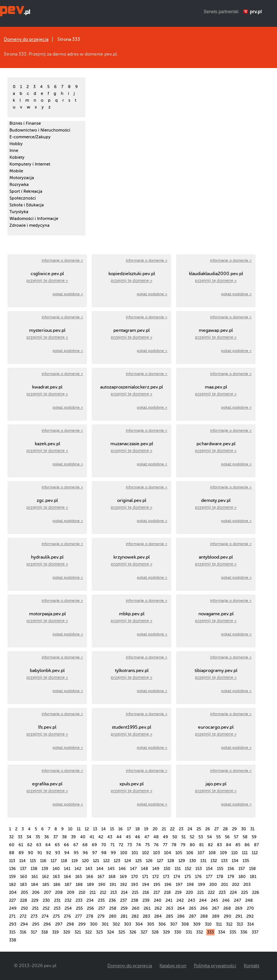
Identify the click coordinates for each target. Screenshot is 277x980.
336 (244, 932)
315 (12, 932)
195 (157, 885)
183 (23, 885)
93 (58, 853)
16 (121, 829)
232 (68, 900)
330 (178, 932)
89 (21, 853)
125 (138, 861)
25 (199, 829)
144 (100, 869)
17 (129, 829)
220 (190, 893)
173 (166, 877)
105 (179, 853)
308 (185, 924)
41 (92, 837)
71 (112, 845)
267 (216, 908)
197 (179, 885)
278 (90, 916)
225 (245, 893)
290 (227, 916)
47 (147, 837)
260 (136, 908)
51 (183, 837)
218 (167, 893)
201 (224, 885)
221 (200, 893)
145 (111, 869)
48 (156, 837)
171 (145, 877)
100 (124, 853)
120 (85, 861)
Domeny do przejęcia (26, 39)
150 (167, 869)
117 (54, 861)
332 (200, 932)
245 (214, 900)
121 (96, 861)
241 (169, 900)
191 (113, 885)
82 (210, 845)
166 (90, 877)
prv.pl (256, 12)
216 (146, 893)
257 (102, 908)
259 (124, 908)
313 (240, 924)
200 (213, 885)
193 (135, 885)
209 (71, 893)
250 (24, 908)
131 (203, 861)
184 (35, 885)
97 (95, 853)
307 (174, 924)
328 (155, 932)
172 (156, 877)
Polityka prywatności (215, 966)
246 (226, 900)
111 (245, 853)
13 (95, 829)
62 (30, 845)
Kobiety (17, 157)
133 (224, 861)
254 (68, 908)
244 (203, 900)
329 (166, 932)
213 (114, 893)
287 (193, 916)
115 (33, 861)
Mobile (16, 171)
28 (225, 829)
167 (101, 877)
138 (34, 869)
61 (21, 845)
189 (91, 885)
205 (24, 893)
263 (169, 908)
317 (34, 932)
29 (234, 829)
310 (208, 924)
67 (76, 845)
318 (45, 932)
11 (79, 829)
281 (124, 916)
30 (244, 829)
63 (39, 845)
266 (204, 908)
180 (242, 877)
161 (35, 877)
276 (67, 916)
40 (83, 837)
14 (104, 829)
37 (56, 837)
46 (138, 837)
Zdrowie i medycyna (29, 225)
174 (177, 877)
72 (121, 845)
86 (247, 845)
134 (235, 861)
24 (190, 829)
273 (34, 916)
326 (133, 932)
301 (105, 924)
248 (249, 900)
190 (102, 885)
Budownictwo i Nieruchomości (40, 130)
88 (12, 853)
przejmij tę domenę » (47, 281)
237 (124, 900)
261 (147, 908)
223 (222, 893)
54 (210, 837)
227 (12, 900)
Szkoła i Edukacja (27, 205)
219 (178, 893)
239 (146, 900)
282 (135, 916)
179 (231, 877)
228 (24, 900)
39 (74, 837)
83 (219, 845)
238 (135, 900)
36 (47, 837)
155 (220, 869)
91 (40, 853)
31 (252, 829)
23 (181, 829)
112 (255, 853)
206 (36, 893)
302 (116, 924)
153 (199, 869)
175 (188, 877)
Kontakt (251, 966)
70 (104, 845)
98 (104, 853)
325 (122, 932)
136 (12, 869)
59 (254, 837)
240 (158, 900)
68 (85, 845)
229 (35, 900)
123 (117, 861)
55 (218, 837)
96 (85, 853)
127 (160, 861)
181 (253, 877)
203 (247, 885)
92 (49, 853)
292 (250, 916)
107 (201, 853)
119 (75, 861)
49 (166, 837)
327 (144, 932)
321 (78, 932)
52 (192, 837)
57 (236, 837)
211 (93, 893)
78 (174, 845)
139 (45, 869)
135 (246, 861)
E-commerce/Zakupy (30, 137)
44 (119, 837)
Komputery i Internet (30, 164)
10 (70, 829)
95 (76, 853)
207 (47, 893)
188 (79, 885)
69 (94, 845)
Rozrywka (19, 185)
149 (156, 869)
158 (252, 869)
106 (190, 853)
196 (168, 885)
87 (256, 845)
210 (82, 893)
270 (250, 908)
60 (12, 845)
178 (220, 877)
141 (67, 869)
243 (191, 900)
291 (239, 916)
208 (59, 893)
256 (91, 908)
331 (189, 932)
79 (183, 845)
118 (64, 861)
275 (56, 916)
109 (224, 853)
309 (197, 924)
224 (233, 893)
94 (67, 853)
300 (94, 924)
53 (201, 837)
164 (67, 877)
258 (113, 908)
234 (90, 900)
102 (145, 853)
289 (216, 916)
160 (24, 877)
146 (122, 869)
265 (193, 908)
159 (12, 877)
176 (198, 877)
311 (219, 924)
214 (124, 893)
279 (101, 916)
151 (178, 869)
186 (57, 885)
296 (47, 924)
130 (193, 861)
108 (212, 853)
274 (45, 916)
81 (201, 845)
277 (79, 916)
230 (46, 900)
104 (168, 853)
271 (12, 916)
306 (162, 924)
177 (209, 877)
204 (13, 893)
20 (155, 829)
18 (138, 829)
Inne (14, 151)
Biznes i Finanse (25, 123)
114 (22, 861)
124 (128, 861)
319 (56, 932)
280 (113, 916)
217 (157, 893)
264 (181, 908)
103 (156, 853)
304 (139, 924)
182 (12, 885)
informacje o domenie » (62, 260)
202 (236, 885)
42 (101, 837)
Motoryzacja (22, 178)
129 (182, 861)
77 (165, 845)
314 (251, 924)
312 (229, 924)
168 (112, 877)
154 (209, 869)
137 (23, 869)
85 (238, 845)
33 (20, 837)
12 (87, 829)
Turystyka (19, 212)
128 (171, 861)
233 (79, 900)
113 (12, 861)
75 (147, 845)
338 (13, 940)
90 (31, 853)
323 (99, 932)
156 (231, 869)
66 (67, 845)
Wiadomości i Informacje (34, 219)
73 (130, 845)
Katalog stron (173, 966)
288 (204, 916)
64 (48, 845)
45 (128, 837)
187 (68, 885)
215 (135, 893)
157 (242, 869)
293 (13, 924)
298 (70, 924)
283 (146, 916)
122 (106, 861)
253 (57, 908)
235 (101, 900)
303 (128, 924)
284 (158, 916)
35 (38, 837)
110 (234, 853)
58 (245, 837)
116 (43, 861)
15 (112, 829)
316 (23, 932)
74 (138, 845)
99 (113, 853)
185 (46, 885)
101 (135, 853)
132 (214, 861)
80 (192, 845)
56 (227, 837)
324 (111, 932)
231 (57, 900)
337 (255, 932)
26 (208, 829)
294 (24, 924)
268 (227, 908)
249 (13, 908)
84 (229, 845)
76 (156, 845)
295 (36, 924)
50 (175, 837)
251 (35, 908)
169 (123, 877)
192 (124, 885)
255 (79, 908)
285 (169, 916)
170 (135, 877)
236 (112, 900)
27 (217, 829)
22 (172, 829)
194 (146, 885)
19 (146, 829)
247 (238, 900)
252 (46, 908)
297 (59, 924)
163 (56, 877)
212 (103, 893)
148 (145, 869)
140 (56, 869)
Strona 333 (69, 39)
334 (222, 932)
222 (211, 893)
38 (64, 837)
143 (89, 869)
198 (190, 885)
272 (23, 916)
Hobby (16, 144)
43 (110, 837)
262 (158, 908)
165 (79, 877)
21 (164, 829)
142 (78, 869)
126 (149, 861)
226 (256, 893)
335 (233, 932)
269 (239, 908)
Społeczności (23, 198)
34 (29, 837)
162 (45, 877)
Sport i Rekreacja (26, 191)
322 (88, 932)
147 (133, 869)
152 (188, 869)
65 (57, 845)
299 (82, 924)
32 (11, 837)
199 (202, 885)
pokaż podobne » (68, 294)
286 (181, 916)
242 (180, 900)
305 (151, 924)
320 (67, 932)
